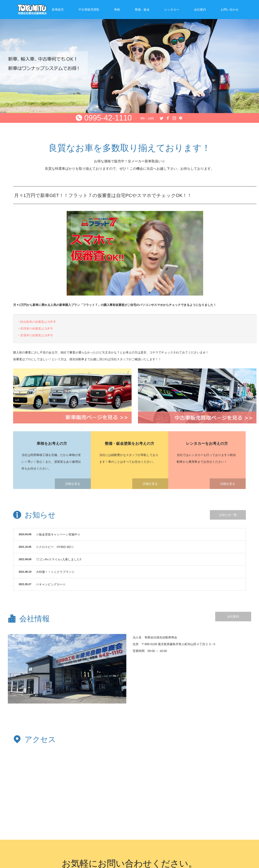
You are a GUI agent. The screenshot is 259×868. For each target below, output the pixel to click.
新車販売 (58, 10)
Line (180, 117)
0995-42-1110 (108, 118)
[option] (129, 57)
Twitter (161, 117)
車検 (117, 10)
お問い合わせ (230, 10)
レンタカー (172, 10)
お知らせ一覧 (228, 515)
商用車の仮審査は (37, 329)
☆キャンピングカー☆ (51, 584)
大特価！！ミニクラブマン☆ (55, 572)
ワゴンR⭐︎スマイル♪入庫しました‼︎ (59, 559)
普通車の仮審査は (37, 335)
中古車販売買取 (89, 10)
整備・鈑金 (142, 10)
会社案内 (200, 10)
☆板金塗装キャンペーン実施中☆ (58, 534)
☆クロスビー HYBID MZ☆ (55, 547)
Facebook (167, 117)
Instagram (174, 117)
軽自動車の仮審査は (38, 322)
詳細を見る (73, 484)
